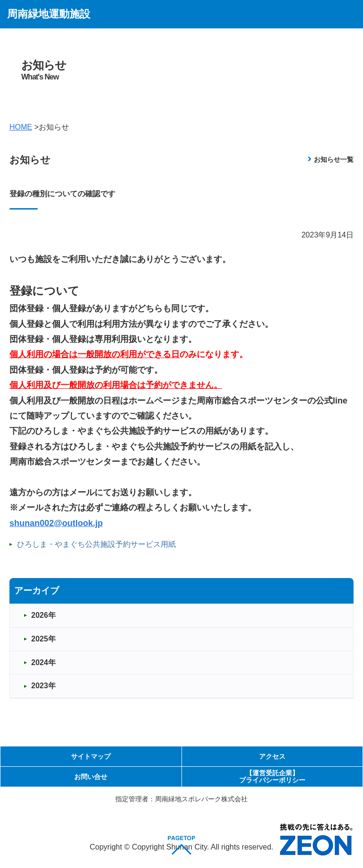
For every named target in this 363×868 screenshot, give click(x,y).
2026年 (43, 615)
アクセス (272, 756)
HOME (21, 127)
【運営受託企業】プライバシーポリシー (272, 776)
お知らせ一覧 (334, 159)
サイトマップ (91, 756)
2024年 (43, 662)
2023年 (43, 686)
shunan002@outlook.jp (56, 523)
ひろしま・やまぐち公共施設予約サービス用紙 (96, 544)
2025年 (43, 639)
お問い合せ (91, 777)
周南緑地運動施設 (49, 14)
